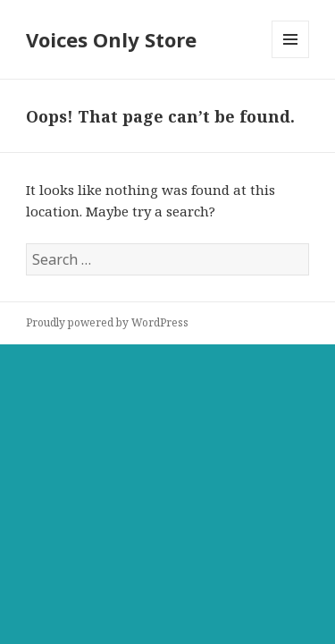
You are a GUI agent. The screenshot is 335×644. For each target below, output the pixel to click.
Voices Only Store (111, 39)
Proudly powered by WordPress (107, 322)
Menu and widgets (291, 58)
